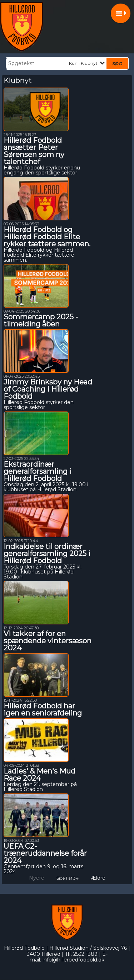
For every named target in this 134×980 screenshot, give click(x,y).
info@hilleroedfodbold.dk (73, 960)
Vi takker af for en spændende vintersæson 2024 (48, 641)
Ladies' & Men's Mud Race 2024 (39, 775)
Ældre (103, 878)
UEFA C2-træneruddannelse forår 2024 (45, 853)
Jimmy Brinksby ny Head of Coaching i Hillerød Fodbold (48, 389)
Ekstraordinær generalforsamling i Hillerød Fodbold (38, 471)
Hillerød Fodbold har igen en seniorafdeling (43, 709)
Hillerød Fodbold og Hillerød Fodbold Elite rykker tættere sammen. (47, 237)
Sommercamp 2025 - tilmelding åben (41, 320)
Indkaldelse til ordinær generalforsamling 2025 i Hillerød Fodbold (47, 554)
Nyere (32, 878)
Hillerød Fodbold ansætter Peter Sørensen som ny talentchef (34, 151)
